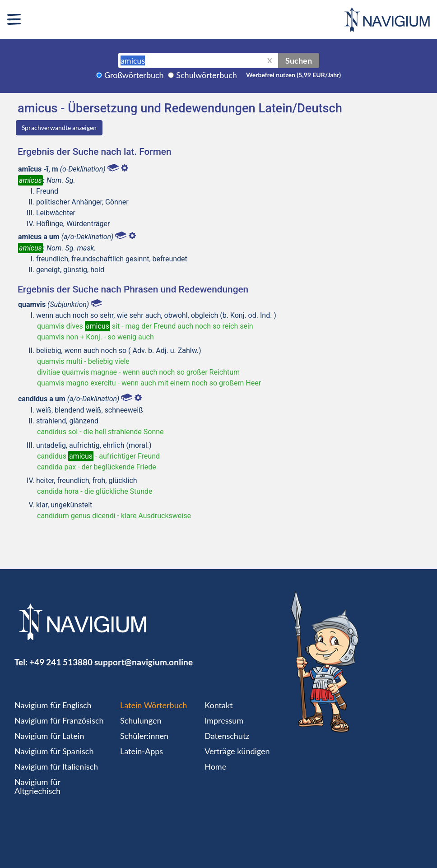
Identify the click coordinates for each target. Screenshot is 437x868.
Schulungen (141, 720)
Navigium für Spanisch (54, 751)
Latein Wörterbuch (153, 705)
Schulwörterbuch (207, 75)
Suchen (299, 60)
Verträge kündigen (237, 751)
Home (215, 766)
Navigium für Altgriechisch (37, 786)
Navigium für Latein (49, 736)
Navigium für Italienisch (56, 766)
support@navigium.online (144, 662)
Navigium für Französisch (59, 720)
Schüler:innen (144, 736)
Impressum (224, 720)
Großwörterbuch (134, 75)
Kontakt (218, 705)
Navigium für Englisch (53, 705)
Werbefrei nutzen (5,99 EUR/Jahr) (293, 75)
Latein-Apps (142, 751)
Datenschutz (227, 736)
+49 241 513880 (61, 662)
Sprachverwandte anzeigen (59, 128)
